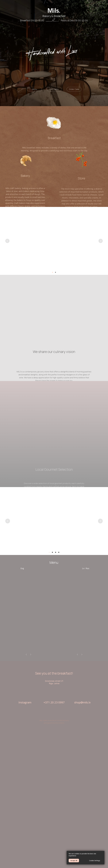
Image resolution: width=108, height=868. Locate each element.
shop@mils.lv (82, 702)
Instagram (25, 702)
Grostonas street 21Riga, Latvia (54, 682)
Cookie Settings (95, 861)
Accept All (74, 861)
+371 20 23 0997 (54, 702)
